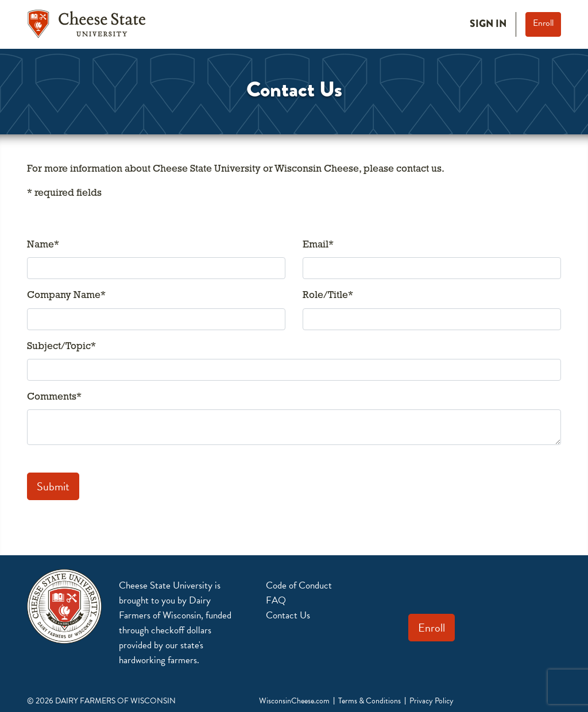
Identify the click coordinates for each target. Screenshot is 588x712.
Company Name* (66, 295)
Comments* (54, 397)
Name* (43, 245)
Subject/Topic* (61, 347)
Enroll (543, 23)
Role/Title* (328, 295)
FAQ (276, 600)
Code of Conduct (299, 585)
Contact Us (288, 615)
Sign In (488, 24)
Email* (318, 245)
